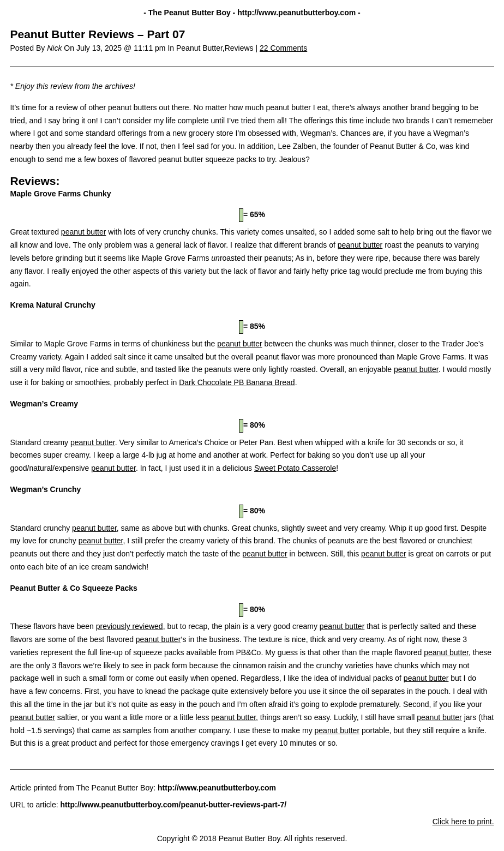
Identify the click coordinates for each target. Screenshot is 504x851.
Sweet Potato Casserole (295, 468)
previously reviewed (130, 626)
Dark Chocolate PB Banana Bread (237, 382)
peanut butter (84, 232)
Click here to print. (463, 822)
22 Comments (283, 48)
